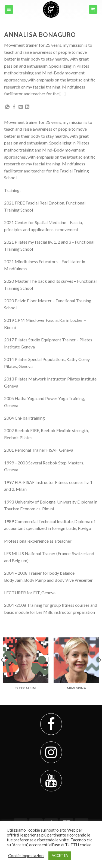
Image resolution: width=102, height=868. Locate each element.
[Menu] (9, 10)
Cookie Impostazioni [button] (26, 856)
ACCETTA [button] (60, 856)
